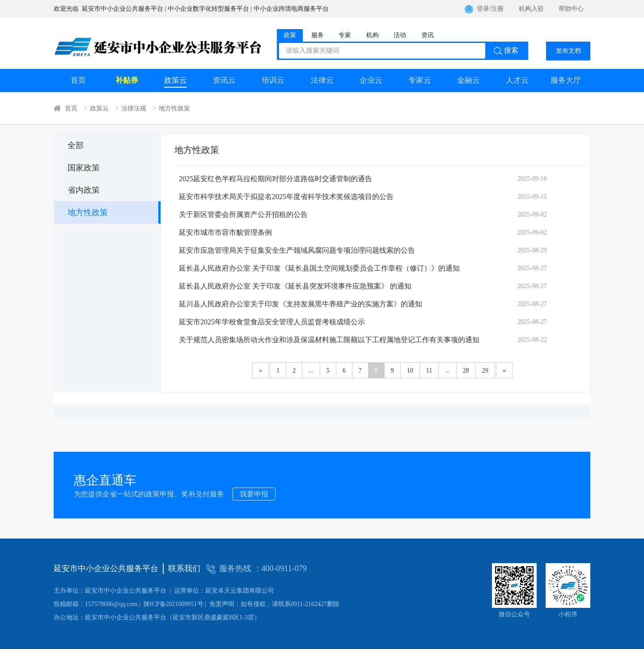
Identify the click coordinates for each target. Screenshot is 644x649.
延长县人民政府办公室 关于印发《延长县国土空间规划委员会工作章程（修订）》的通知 (319, 268)
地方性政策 (174, 108)
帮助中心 (571, 9)
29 (485, 371)
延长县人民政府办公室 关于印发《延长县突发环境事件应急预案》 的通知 (295, 286)
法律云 (322, 80)
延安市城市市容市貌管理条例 (225, 232)
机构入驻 (531, 9)
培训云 (273, 80)
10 (410, 371)
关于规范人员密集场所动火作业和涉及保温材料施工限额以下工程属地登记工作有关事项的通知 (329, 340)
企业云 (371, 80)
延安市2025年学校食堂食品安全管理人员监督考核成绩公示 (272, 322)
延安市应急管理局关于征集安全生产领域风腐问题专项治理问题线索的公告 (297, 250)
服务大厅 (566, 80)
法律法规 (134, 108)
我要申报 (254, 494)
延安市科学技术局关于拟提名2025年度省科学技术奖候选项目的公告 (286, 197)
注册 (497, 9)
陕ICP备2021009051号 (129, 604)
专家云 (420, 80)
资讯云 (224, 80)
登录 (483, 9)
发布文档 (568, 51)
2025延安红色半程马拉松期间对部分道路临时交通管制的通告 (275, 179)
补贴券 (127, 80)
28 (466, 371)
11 (429, 371)
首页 (78, 80)
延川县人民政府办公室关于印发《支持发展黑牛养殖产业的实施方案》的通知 (301, 304)
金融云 (468, 80)
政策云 (176, 80)
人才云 (517, 80)
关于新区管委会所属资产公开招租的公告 (243, 214)
